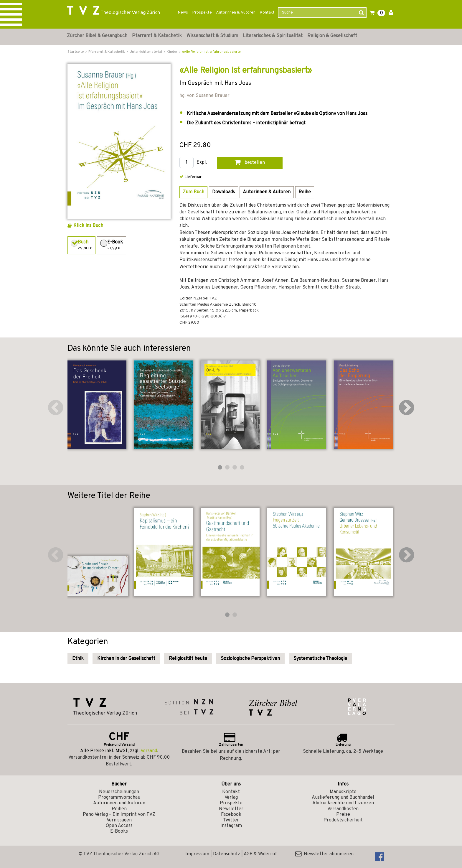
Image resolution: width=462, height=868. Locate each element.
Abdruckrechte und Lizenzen (343, 803)
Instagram (231, 826)
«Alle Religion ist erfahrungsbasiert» (211, 52)
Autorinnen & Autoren (236, 13)
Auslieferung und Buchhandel (343, 798)
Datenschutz (227, 854)
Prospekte (202, 13)
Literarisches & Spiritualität (273, 36)
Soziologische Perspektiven (250, 659)
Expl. (202, 163)
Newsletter (231, 809)
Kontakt (267, 13)
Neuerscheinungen (119, 792)
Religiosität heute (188, 659)
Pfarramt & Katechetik (157, 36)
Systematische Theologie (320, 659)
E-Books (119, 831)
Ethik (78, 659)
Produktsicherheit (343, 820)
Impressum (197, 854)
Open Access (119, 826)
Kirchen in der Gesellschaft (126, 659)
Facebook (231, 815)
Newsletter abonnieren (324, 854)
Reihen (119, 809)
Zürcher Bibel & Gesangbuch (97, 36)
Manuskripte (343, 792)
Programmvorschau (119, 798)
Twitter (231, 820)
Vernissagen (119, 820)
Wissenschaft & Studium (212, 36)
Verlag (231, 798)
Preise (343, 815)
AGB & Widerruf (260, 854)
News (183, 13)
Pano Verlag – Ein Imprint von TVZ (119, 815)
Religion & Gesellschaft (332, 36)
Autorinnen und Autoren (119, 803)
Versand (149, 751)
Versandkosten (343, 809)
